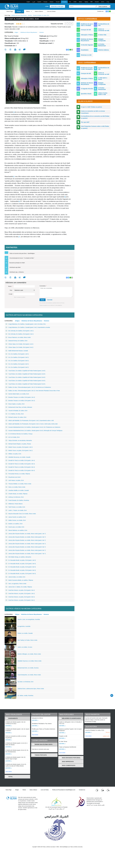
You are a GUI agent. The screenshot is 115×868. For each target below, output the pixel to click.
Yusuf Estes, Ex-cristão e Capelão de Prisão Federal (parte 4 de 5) (25, 381)
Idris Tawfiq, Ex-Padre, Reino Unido (28, 640)
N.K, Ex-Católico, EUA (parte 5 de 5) (17, 367)
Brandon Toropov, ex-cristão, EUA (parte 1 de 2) (20, 397)
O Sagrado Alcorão (87, 89)
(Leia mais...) (9, 726)
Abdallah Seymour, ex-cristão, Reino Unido (30, 661)
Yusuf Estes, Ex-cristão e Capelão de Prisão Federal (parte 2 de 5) (25, 374)
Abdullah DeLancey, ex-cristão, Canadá (18, 457)
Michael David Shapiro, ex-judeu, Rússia (18, 444)
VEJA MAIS (9, 772)
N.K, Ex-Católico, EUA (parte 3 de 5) (17, 361)
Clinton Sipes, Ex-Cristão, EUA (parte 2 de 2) (19, 347)
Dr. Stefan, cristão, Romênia (25, 696)
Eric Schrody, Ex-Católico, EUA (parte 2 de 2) (20, 334)
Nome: (10, 286)
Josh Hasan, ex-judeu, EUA (15, 480)
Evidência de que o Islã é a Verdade (87, 25)
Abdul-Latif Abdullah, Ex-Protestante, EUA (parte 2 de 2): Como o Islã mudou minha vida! (32, 424)
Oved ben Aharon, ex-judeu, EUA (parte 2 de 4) (20, 590)
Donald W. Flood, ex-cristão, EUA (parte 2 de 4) (20, 464)
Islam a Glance (39, 11)
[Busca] (96, 6)
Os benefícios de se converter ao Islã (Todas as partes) (95, 117)
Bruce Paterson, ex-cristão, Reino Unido (18, 337)
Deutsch (52, 2)
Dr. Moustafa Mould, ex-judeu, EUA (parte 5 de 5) (21, 574)
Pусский (58, 2)
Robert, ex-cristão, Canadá (25, 633)
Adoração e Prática (87, 35)
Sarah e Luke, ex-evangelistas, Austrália (29, 619)
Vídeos (28, 11)
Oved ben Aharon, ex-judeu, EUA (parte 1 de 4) (20, 594)
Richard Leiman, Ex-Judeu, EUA (16, 417)
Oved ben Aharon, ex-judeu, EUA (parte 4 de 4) (20, 597)
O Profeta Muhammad (102, 45)
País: (11, 290)
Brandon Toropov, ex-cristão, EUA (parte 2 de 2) (20, 401)
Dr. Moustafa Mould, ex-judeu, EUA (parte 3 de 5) (21, 567)
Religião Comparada (102, 40)
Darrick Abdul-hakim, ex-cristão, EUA (17, 394)
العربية (34, 2)
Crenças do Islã (86, 30)
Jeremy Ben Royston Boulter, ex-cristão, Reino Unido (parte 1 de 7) (26, 534)
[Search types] (104, 6)
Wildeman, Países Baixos (14, 504)
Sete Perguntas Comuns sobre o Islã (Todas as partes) (95, 127)
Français (45, 2)
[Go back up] (112, 695)
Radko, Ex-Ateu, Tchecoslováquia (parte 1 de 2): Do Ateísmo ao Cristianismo (28, 387)
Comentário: (43, 286)
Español (39, 2)
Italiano (80, 2)
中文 (70, 2)
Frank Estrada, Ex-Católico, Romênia (17, 500)
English (28, 2)
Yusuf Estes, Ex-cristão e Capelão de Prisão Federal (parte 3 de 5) (25, 377)
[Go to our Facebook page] (97, 790)
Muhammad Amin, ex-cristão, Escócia (28, 668)
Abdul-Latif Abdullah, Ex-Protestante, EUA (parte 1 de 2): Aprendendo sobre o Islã (30, 421)
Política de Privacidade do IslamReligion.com (64, 790)
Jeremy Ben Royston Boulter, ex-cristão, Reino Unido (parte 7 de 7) (26, 554)
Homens (30, 15)
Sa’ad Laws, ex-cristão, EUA (15, 527)
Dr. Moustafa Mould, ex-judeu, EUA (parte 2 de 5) (21, 564)
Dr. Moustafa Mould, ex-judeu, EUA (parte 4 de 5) (21, 570)
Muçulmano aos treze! (13, 477)
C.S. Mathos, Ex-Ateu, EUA (15, 414)
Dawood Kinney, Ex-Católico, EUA (17, 341)
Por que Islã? (85, 122)
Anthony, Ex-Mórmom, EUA (15, 497)
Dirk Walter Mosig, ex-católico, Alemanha (18, 557)
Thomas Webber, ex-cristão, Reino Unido (18, 484)
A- (66, 24)
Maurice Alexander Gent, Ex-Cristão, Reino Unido (21, 514)
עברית (108, 2)
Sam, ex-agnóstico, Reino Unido (16, 584)
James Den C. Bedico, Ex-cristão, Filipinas (19, 587)
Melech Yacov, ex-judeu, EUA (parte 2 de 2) (19, 451)
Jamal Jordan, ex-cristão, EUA (15, 577)
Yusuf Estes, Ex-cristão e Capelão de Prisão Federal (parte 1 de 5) (25, 371)
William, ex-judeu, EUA (13, 454)
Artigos (19, 11)
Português (64, 2)
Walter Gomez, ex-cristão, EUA (16, 520)
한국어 (103, 2)
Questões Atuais (86, 94)
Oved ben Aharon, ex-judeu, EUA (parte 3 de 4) (20, 600)
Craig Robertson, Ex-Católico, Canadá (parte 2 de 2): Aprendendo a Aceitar (28, 327)
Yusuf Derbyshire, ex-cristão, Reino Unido (29, 675)
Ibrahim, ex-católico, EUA (14, 524)
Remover (108, 732)
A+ (71, 24)
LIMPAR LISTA (106, 736)
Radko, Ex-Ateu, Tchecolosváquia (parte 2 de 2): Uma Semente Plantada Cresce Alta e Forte (33, 391)
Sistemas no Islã (86, 55)
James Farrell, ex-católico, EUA (16, 517)
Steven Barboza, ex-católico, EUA (16, 530)
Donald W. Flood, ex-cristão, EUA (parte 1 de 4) (20, 460)
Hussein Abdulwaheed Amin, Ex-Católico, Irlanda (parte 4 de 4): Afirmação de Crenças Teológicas (34, 431)
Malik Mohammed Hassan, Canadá (17, 351)
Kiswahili (97, 2)
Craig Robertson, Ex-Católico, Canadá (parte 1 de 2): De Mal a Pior (26, 324)
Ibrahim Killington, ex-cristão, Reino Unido (29, 654)
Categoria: (9, 32)
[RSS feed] (108, 790)
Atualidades (85, 50)
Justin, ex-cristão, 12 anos (25, 647)
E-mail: (11, 294)
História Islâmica (103, 50)
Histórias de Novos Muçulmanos (19, 15)
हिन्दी (91, 2)
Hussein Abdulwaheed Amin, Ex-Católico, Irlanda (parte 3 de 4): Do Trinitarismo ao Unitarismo (33, 427)
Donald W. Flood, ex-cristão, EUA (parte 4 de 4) (20, 470)
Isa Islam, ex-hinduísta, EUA (26, 682)
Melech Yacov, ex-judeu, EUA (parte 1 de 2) (19, 447)
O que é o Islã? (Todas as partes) (92, 107)
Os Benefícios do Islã (104, 25)
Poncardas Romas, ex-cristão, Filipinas (18, 474)
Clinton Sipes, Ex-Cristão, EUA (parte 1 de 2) (19, 344)
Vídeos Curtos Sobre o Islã (103, 94)
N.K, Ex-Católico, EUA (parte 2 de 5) (17, 357)
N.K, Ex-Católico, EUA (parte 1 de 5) (17, 354)
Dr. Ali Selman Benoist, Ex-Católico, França (19, 434)
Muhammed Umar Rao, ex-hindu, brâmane (19, 407)
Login (47, 6)
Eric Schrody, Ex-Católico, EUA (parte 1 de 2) (20, 331)
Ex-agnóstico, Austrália (24, 626)
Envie (42, 300)
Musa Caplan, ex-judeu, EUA (15, 404)
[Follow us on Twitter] (103, 790)
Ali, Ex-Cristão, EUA (13, 437)
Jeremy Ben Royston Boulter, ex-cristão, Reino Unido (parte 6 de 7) (26, 550)
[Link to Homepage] (11, 6)
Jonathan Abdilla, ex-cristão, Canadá (17, 490)
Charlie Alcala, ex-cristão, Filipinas (17, 494)
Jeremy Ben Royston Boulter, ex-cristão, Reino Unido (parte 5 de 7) (26, 547)
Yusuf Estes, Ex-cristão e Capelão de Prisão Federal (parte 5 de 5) (25, 384)
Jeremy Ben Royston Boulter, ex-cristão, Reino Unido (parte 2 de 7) (26, 537)
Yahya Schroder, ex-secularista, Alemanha (19, 440)
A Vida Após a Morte (103, 79)
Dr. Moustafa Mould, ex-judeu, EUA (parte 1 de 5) (21, 560)
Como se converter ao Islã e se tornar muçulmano (93, 112)
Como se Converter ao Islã (104, 30)
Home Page (10, 11)
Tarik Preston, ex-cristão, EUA (15, 507)
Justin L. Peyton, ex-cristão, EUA (16, 510)
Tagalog (86, 2)
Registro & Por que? (57, 7)
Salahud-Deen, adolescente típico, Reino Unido (31, 689)
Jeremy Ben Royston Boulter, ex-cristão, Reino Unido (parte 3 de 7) (26, 540)
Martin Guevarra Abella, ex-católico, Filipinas (19, 580)
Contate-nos (100, 11)
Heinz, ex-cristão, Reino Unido (15, 487)
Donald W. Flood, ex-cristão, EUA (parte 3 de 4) (20, 467)
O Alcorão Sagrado (87, 45)
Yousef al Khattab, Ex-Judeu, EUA (17, 411)
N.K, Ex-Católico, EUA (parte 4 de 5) (17, 364)
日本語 (75, 2)
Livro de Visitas (51, 11)
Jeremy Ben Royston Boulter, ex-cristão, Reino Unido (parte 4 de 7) (26, 544)
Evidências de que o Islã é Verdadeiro (87, 68)
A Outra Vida (102, 35)
